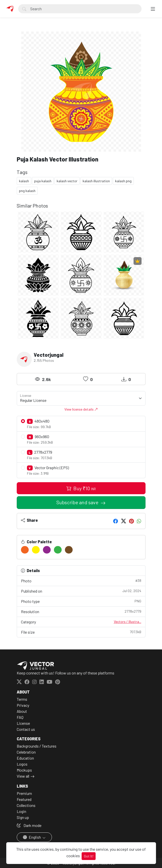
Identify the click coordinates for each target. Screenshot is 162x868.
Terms (22, 699)
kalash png (123, 181)
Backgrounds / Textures (37, 746)
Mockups (24, 770)
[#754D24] (69, 550)
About (22, 711)
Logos (22, 764)
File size (81, 632)
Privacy (23, 705)
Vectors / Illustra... (128, 622)
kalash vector (67, 181)
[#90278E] (47, 550)
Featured (24, 799)
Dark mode (29, 825)
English (32, 837)
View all (23, 776)
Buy (81, 488)
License (23, 723)
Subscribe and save (78, 502)
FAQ (20, 717)
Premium (24, 793)
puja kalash (43, 181)
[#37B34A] (58, 550)
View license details (81, 409)
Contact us (26, 729)
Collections (26, 805)
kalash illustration (96, 181)
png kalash (27, 191)
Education (25, 758)
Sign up (23, 817)
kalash (24, 181)
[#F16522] (25, 550)
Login (21, 811)
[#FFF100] (36, 550)
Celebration (26, 752)
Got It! (89, 856)
